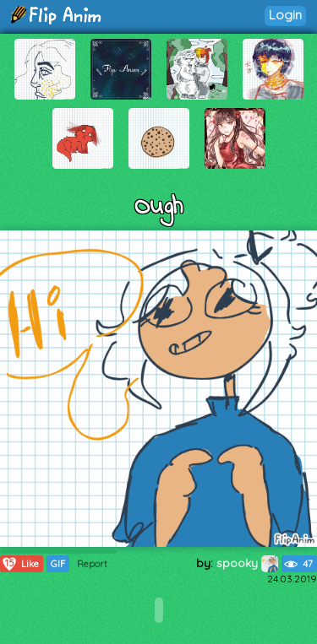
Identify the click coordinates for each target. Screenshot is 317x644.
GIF (58, 564)
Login (285, 15)
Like (20, 564)
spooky (247, 563)
